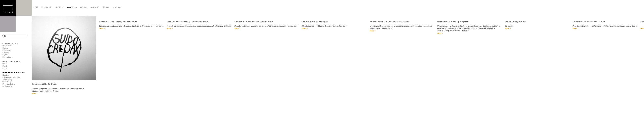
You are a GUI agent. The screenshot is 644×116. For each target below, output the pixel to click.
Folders (6, 53)
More (5, 68)
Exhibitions (7, 86)
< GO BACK (117, 7)
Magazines (7, 50)
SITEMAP (106, 7)
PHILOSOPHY (47, 7)
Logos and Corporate (11, 77)
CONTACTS (95, 7)
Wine (5, 64)
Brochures (7, 46)
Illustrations (7, 57)
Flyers (5, 55)
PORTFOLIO (72, 7)
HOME (36, 7)
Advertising (7, 80)
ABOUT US (60, 7)
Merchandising (9, 84)
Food (5, 66)
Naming (6, 75)
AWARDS (83, 7)
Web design (7, 82)
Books (5, 48)
